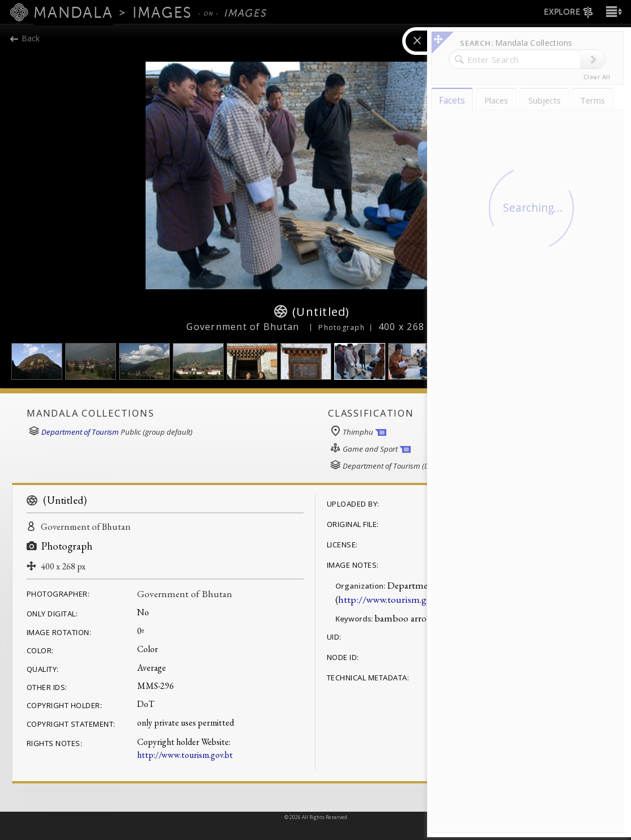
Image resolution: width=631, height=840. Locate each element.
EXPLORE (569, 12)
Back (25, 38)
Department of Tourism (80, 432)
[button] (613, 12)
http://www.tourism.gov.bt (185, 755)
